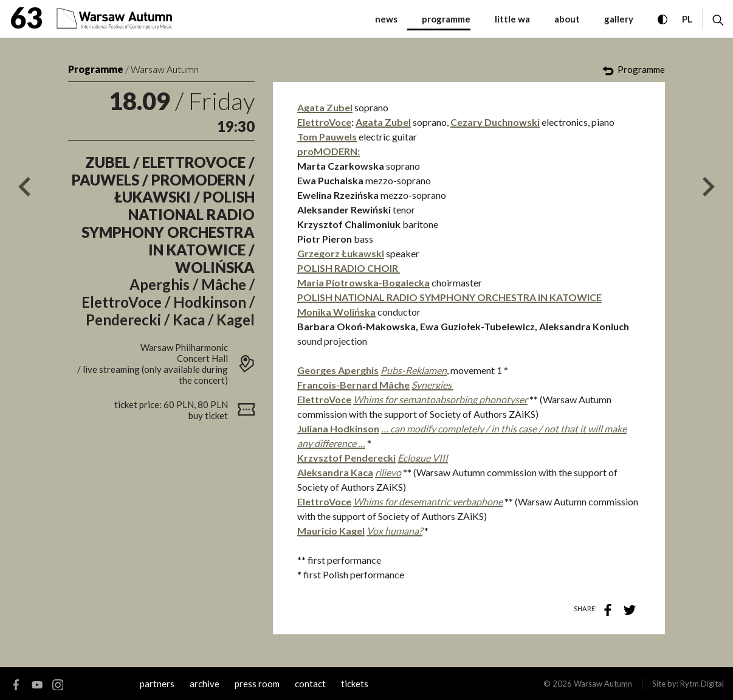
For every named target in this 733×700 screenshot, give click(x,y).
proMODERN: (329, 151)
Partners (157, 684)
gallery (619, 19)
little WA (512, 19)
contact (310, 684)
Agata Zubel (325, 107)
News (386, 19)
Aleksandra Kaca (335, 472)
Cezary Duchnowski (495, 122)
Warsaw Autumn (165, 69)
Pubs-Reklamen (414, 370)
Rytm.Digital (702, 684)
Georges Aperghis (338, 370)
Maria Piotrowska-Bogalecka (363, 282)
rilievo (388, 472)
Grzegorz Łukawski (341, 253)
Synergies (432, 385)
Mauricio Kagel (331, 531)
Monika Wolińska (336, 312)
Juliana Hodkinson (338, 428)
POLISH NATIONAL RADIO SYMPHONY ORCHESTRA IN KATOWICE (449, 297)
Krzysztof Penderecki (346, 458)
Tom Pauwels (327, 137)
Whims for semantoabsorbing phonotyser (440, 399)
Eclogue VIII (423, 458)
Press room (257, 684)
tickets (355, 684)
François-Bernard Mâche (353, 385)
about (567, 19)
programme (446, 19)
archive (205, 684)
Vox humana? (394, 531)
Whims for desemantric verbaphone (428, 501)
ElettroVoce (324, 122)
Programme (96, 69)
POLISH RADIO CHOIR (349, 268)
